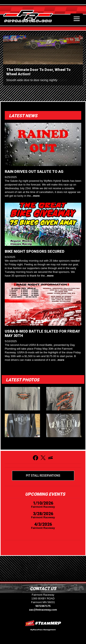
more (36, 196)
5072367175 (43, 606)
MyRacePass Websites (43, 623)
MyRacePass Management (43, 630)
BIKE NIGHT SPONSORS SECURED (35, 251)
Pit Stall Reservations (43, 476)
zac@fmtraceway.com (43, 610)
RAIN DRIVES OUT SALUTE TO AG (34, 171)
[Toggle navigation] (77, 19)
